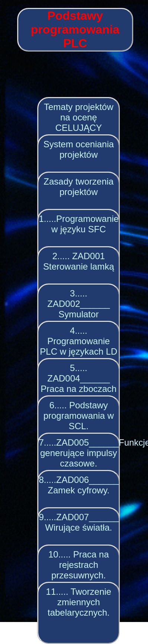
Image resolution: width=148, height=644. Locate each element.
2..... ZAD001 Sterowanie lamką (79, 261)
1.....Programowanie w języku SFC (79, 224)
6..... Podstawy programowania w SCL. (79, 416)
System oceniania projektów (79, 149)
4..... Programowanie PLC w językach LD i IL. (78, 346)
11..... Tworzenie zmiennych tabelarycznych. (79, 602)
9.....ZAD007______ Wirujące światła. (79, 522)
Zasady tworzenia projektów (78, 187)
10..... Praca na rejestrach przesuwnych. (79, 565)
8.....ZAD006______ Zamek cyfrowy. (79, 485)
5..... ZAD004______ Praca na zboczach (78, 378)
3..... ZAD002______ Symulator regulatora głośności (78, 314)
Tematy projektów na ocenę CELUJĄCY (79, 117)
